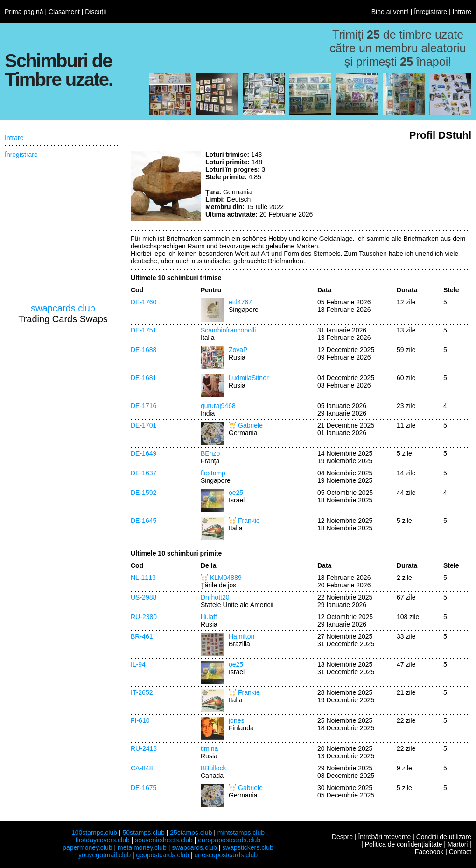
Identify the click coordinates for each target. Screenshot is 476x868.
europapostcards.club (229, 840)
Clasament (64, 12)
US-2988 (143, 597)
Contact (460, 852)
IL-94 (138, 664)
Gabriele (250, 425)
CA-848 (142, 768)
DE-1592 (143, 493)
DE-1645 (143, 521)
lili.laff (209, 617)
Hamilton (241, 636)
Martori (458, 844)
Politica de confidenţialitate (404, 844)
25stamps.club (191, 833)
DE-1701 (143, 425)
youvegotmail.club (105, 855)
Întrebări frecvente (384, 837)
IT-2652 (142, 692)
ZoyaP (238, 350)
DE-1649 (143, 453)
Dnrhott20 (215, 597)
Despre (342, 837)
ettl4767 (240, 302)
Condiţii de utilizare (444, 837)
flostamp (213, 473)
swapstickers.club (248, 847)
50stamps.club (143, 833)
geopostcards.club (163, 855)
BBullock (213, 768)
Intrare (462, 12)
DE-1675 (143, 788)
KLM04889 (226, 578)
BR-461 (142, 636)
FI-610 (140, 720)
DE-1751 (143, 330)
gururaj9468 (218, 406)
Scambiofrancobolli (228, 330)
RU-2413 (144, 748)
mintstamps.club (241, 833)
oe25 (236, 493)
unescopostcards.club (226, 855)
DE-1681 (143, 378)
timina (209, 748)
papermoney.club (87, 847)
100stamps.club (94, 833)
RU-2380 (144, 617)
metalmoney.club (142, 847)
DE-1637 (143, 473)
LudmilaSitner (249, 378)
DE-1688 (143, 350)
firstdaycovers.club (103, 840)
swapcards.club (63, 308)
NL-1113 (143, 578)
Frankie (249, 521)
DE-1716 (143, 406)
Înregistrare (430, 12)
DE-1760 (143, 302)
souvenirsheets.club (164, 840)
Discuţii (95, 12)
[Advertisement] (401, 186)
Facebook (429, 852)
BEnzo (210, 453)
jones (236, 720)
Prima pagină (24, 12)
